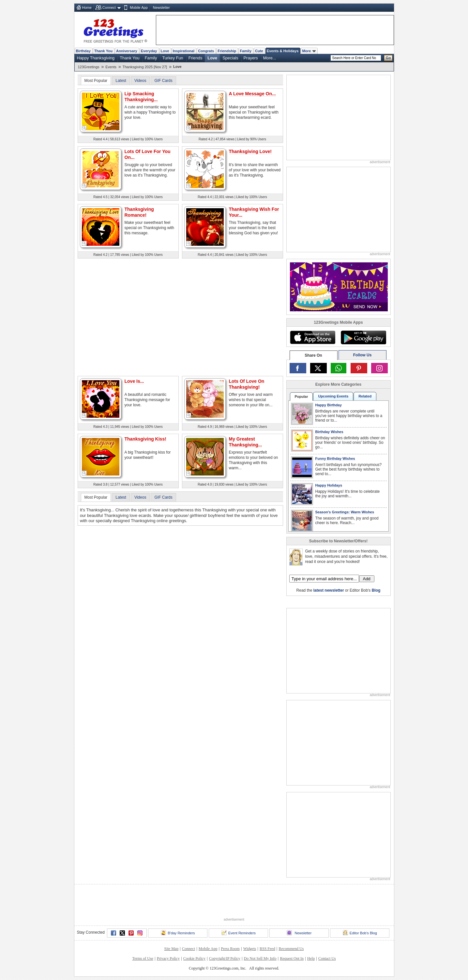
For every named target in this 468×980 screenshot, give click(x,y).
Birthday (83, 51)
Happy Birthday (329, 405)
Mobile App (139, 8)
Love (165, 51)
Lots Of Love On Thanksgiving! (247, 384)
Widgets (250, 949)
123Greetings (89, 67)
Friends (196, 58)
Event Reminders (239, 933)
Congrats (206, 51)
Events (111, 67)
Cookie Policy (194, 958)
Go (388, 58)
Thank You (103, 51)
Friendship (227, 51)
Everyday (149, 51)
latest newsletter (329, 590)
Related (365, 396)
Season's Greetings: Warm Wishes (345, 512)
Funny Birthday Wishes (335, 459)
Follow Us (362, 355)
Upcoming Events (333, 396)
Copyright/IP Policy (225, 958)
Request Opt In (292, 958)
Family (245, 51)
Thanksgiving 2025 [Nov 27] (145, 67)
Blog (376, 590)
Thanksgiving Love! (250, 151)
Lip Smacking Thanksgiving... (141, 97)
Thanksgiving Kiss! (145, 439)
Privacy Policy (168, 958)
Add (367, 579)
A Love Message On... (252, 94)
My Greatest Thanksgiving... (246, 442)
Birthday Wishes (329, 432)
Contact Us (327, 958)
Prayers (251, 58)
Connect (109, 8)
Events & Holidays (283, 51)
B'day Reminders (178, 933)
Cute (259, 51)
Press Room (230, 949)
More (309, 51)
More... (270, 58)
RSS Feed (267, 949)
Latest (121, 81)
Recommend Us (291, 949)
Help (311, 958)
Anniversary (127, 51)
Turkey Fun (173, 58)
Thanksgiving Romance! (139, 212)
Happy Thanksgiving (96, 58)
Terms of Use (143, 958)
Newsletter (161, 8)
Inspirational (184, 51)
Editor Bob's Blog (360, 933)
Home (87, 8)
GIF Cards (163, 81)
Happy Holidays (329, 485)
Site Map (172, 949)
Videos (140, 81)
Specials (230, 58)
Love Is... (134, 381)
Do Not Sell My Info (260, 958)
